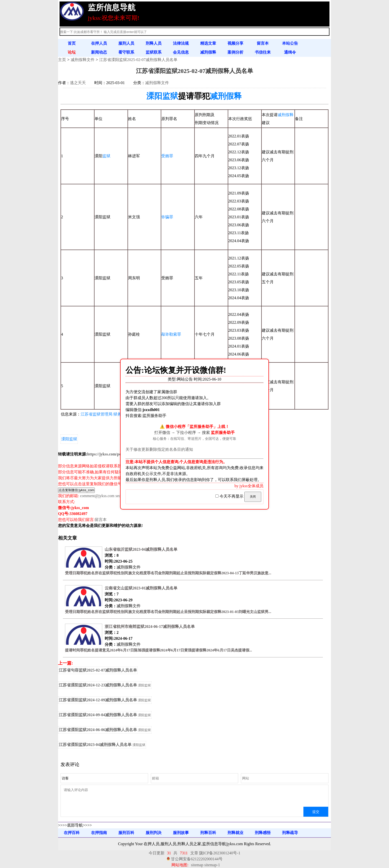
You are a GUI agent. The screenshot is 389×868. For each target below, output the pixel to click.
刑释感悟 (263, 833)
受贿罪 (167, 156)
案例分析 (235, 52)
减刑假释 (208, 52)
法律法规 (181, 43)
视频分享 (235, 43)
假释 (290, 115)
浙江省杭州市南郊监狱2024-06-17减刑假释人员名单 (150, 627)
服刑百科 (126, 833)
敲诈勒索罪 (171, 334)
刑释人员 (154, 43)
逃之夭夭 (78, 83)
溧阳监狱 (162, 96)
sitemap (197, 865)
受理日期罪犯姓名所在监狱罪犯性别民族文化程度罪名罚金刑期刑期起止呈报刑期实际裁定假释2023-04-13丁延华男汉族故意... (168, 573)
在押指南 (99, 833)
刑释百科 (208, 833)
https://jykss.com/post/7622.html (114, 454)
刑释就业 (235, 833)
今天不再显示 (230, 496)
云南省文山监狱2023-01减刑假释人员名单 (141, 588)
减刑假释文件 (83, 60)
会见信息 (181, 52)
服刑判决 (154, 833)
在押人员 (99, 43)
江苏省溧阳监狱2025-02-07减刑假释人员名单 (138, 60)
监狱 (106, 156)
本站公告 (290, 43)
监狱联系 (154, 52)
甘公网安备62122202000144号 (197, 859)
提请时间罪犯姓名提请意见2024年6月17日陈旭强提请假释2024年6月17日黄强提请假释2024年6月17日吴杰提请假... (159, 650)
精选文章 (208, 43)
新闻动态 (99, 52)
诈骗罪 (167, 217)
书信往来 (263, 52)
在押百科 (72, 833)
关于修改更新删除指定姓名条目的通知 (159, 449)
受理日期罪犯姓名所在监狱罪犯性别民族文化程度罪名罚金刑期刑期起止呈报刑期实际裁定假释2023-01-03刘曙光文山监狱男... (168, 612)
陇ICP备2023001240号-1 (220, 853)
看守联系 (126, 52)
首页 (72, 43)
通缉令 (290, 52)
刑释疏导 (290, 833)
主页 (62, 60)
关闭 (253, 497)
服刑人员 (126, 43)
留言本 (263, 43)
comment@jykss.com (97, 496)
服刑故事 (181, 833)
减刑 (282, 115)
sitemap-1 (212, 865)
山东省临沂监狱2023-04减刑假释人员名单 (141, 549)
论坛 (72, 52)
